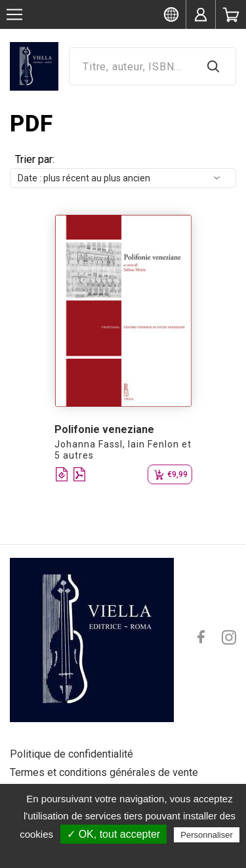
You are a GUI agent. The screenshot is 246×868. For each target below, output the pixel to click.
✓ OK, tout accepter (113, 834)
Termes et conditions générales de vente (104, 772)
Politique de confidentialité (72, 754)
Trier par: (35, 159)
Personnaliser (207, 835)
